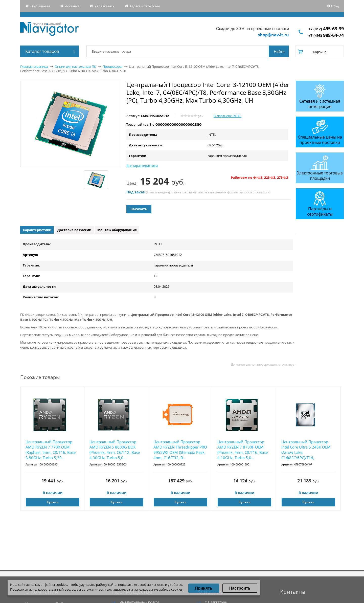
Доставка (72, 6)
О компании (40, 6)
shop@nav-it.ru (273, 35)
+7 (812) (326, 29)
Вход (335, 6)
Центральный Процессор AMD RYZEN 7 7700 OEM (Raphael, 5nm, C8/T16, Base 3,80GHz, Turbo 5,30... (51, 450)
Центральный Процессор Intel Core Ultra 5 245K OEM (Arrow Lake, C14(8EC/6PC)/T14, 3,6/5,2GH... (306, 450)
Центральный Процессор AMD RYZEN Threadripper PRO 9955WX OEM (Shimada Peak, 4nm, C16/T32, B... (180, 450)
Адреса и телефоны (145, 6)
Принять (204, 588)
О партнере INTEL (227, 116)
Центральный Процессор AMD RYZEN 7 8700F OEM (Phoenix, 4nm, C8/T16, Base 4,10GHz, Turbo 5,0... (243, 450)
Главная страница (34, 66)
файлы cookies (56, 585)
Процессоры (112, 66)
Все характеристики (142, 166)
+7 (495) (326, 36)
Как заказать (105, 6)
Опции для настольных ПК (75, 66)
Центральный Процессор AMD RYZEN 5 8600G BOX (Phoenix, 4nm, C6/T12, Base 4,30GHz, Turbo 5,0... (115, 450)
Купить (53, 502)
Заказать (139, 209)
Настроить (240, 588)
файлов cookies (171, 589)
